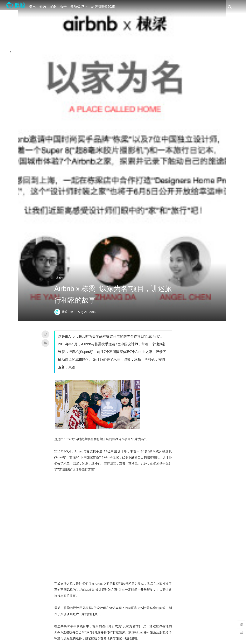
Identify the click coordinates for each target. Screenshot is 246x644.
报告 (66, 7)
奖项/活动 (81, 7)
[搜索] (230, 7)
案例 (55, 7)
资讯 (34, 7)
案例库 (63, 279)
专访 (45, 7)
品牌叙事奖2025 (105, 7)
